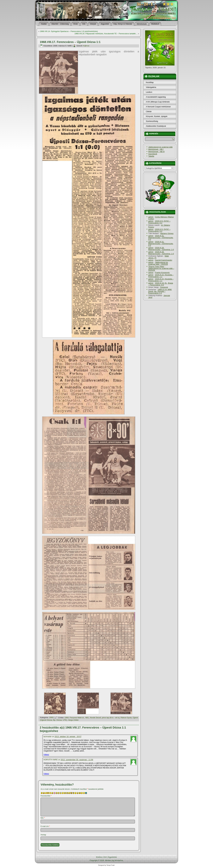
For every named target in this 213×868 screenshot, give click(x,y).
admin (151, 217)
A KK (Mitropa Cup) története (158, 102)
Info (84, 24)
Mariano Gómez (167, 233)
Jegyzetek (105, 24)
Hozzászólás (46, 796)
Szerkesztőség (152, 121)
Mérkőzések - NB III (156, 152)
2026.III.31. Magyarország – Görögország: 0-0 (161, 238)
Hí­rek (75, 24)
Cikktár (149, 111)
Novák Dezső (95, 718)
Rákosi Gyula (126, 718)
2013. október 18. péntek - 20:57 (68, 737)
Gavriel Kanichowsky (164, 260)
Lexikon (149, 92)
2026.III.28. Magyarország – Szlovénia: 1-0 (161, 249)
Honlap (43, 835)
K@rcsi (86, 46)
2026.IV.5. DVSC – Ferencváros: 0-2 (159, 222)
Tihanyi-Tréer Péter (156, 267)
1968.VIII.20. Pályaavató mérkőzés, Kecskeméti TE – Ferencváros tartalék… (106, 34)
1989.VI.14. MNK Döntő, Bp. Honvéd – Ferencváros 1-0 (160, 291)
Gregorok (164, 287)
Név (43, 818)
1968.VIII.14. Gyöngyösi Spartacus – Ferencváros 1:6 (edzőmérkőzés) (69, 31)
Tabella (151, 156)
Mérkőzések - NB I (156, 149)
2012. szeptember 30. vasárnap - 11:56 (77, 760)
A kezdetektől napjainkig (156, 97)
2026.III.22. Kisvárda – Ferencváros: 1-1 (161, 276)
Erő (105, 857)
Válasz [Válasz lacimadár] (46, 755)
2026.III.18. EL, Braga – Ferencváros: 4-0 (161, 284)
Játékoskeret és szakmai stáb (160, 147)
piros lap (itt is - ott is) (111, 718)
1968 (51, 718)
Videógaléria (151, 87)
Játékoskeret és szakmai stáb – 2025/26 (158, 263)
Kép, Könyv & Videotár (123, 24)
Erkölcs (99, 857)
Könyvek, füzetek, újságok (157, 116)
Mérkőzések (142, 24)
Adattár (44, 24)
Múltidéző (155, 24)
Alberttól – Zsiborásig (60, 24)
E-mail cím (45, 826)
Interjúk (93, 24)
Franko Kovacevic (162, 273)
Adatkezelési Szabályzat (156, 126)
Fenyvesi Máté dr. (77, 718)
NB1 (87, 718)
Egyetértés (112, 857)
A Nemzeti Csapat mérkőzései (158, 107)
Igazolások (153, 154)
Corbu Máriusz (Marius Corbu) (161, 218)
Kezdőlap (150, 82)
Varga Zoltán (73, 720)
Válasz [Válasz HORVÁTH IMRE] (46, 774)
